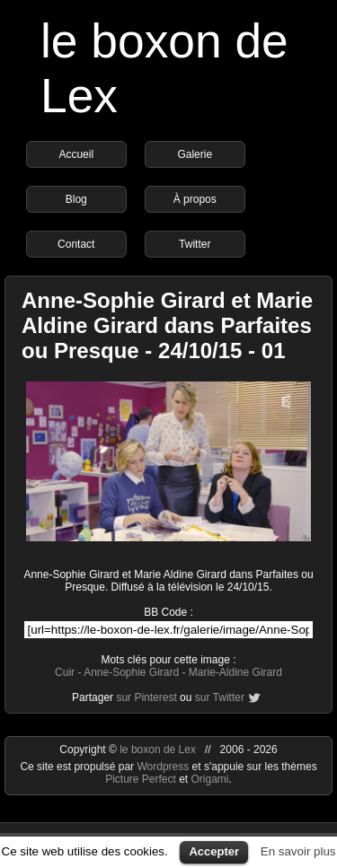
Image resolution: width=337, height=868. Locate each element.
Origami (210, 779)
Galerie (195, 154)
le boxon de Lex (158, 750)
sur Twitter (220, 697)
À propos (195, 199)
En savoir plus (298, 851)
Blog (76, 199)
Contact (76, 244)
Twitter (195, 244)
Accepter (214, 851)
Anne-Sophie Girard (131, 672)
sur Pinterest (146, 697)
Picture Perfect (141, 779)
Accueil (76, 154)
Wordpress (164, 767)
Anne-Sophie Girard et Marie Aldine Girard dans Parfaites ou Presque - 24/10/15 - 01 (167, 325)
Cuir (65, 672)
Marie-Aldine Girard (235, 672)
